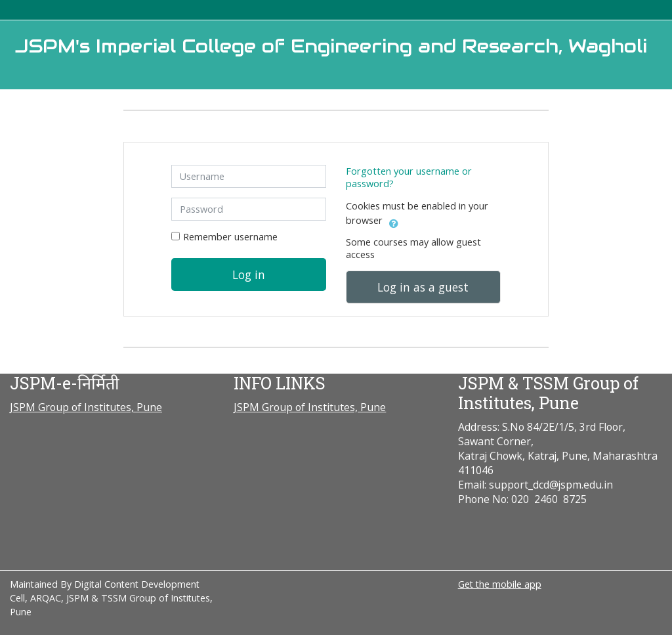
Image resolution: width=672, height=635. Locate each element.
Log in (249, 274)
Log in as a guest (423, 287)
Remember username (230, 237)
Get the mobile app (500, 584)
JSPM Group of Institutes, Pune (86, 407)
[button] (394, 221)
